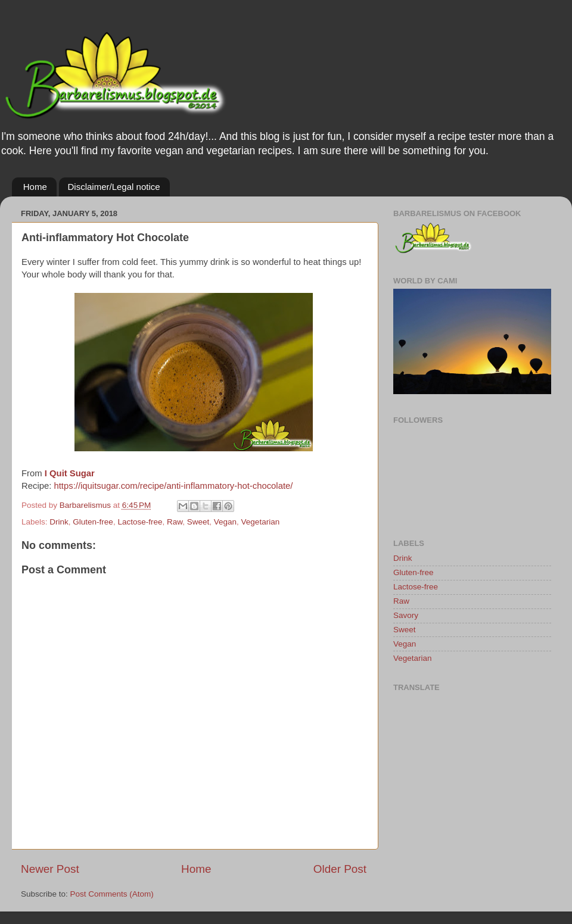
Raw (175, 522)
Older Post (340, 869)
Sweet (198, 522)
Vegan (225, 522)
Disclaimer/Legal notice (114, 187)
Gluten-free (93, 522)
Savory (406, 615)
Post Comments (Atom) (112, 894)
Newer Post (50, 869)
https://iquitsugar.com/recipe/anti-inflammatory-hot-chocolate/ (173, 486)
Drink (59, 522)
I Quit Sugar (70, 473)
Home (35, 187)
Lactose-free (140, 522)
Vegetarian (261, 522)
